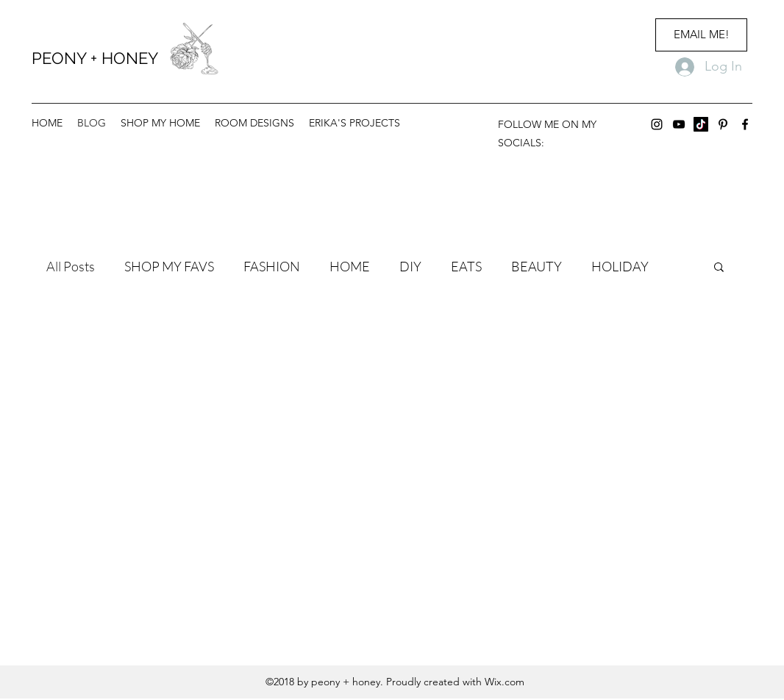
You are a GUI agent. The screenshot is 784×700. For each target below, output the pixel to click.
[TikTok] (701, 124)
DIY (410, 266)
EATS (466, 266)
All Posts (71, 266)
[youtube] (679, 124)
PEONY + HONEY (95, 58)
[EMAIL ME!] (701, 35)
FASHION (272, 266)
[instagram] (657, 124)
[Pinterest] (723, 124)
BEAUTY (537, 266)
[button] (719, 268)
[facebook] (745, 124)
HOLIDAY (620, 266)
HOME (350, 266)
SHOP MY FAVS (169, 266)
